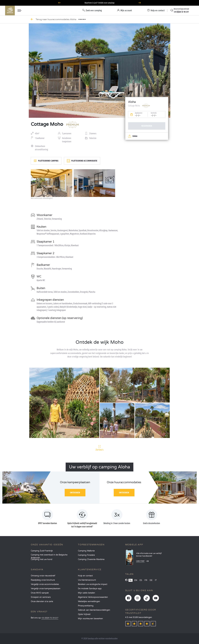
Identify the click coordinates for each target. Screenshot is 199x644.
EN (136, 580)
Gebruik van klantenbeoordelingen (94, 610)
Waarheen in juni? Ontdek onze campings (100, 3)
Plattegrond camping (46, 161)
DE (151, 580)
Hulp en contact (85, 576)
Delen (133, 136)
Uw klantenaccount (87, 580)
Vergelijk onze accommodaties (45, 584)
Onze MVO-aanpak (40, 593)
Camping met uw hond (42, 559)
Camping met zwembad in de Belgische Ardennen (49, 556)
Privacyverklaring (86, 606)
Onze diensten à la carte (42, 601)
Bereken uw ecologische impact (93, 584)
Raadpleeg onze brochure (43, 580)
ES (141, 580)
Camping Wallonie (86, 551)
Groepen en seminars (41, 597)
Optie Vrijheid (84, 614)
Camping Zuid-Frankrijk (42, 551)
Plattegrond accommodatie (82, 161)
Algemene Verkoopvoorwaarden (93, 597)
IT (156, 580)
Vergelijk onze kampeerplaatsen (46, 589)
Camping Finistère (86, 555)
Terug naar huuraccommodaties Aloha (56, 19)
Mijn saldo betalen (87, 593)
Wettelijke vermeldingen (89, 601)
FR (146, 580)
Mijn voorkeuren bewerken (90, 619)
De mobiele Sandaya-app (90, 589)
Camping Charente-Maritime (91, 559)
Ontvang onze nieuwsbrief (43, 576)
